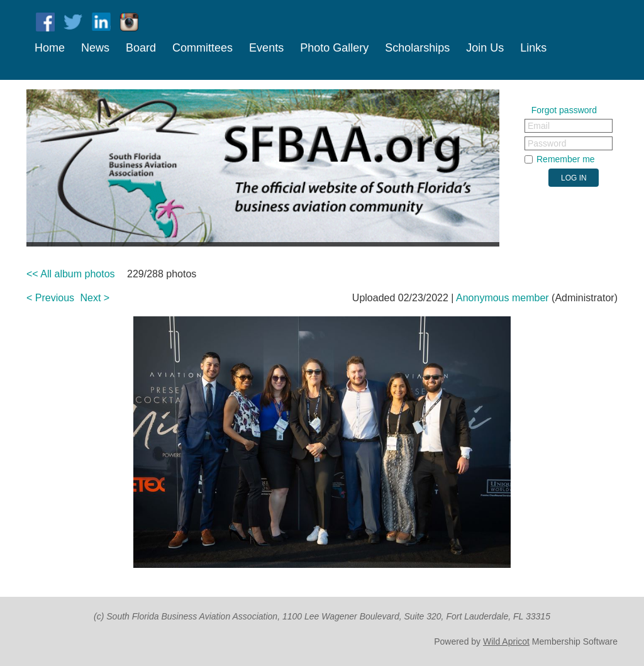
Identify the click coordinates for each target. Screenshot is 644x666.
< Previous (50, 298)
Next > (95, 298)
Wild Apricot (506, 641)
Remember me (566, 159)
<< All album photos (71, 274)
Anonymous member (502, 298)
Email (539, 126)
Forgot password (564, 110)
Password (547, 143)
